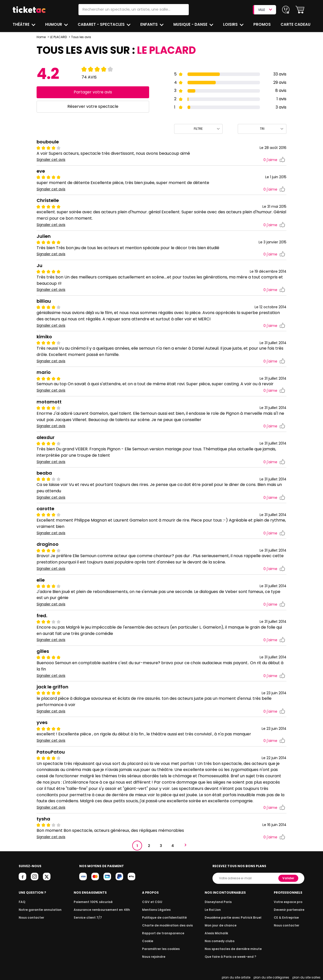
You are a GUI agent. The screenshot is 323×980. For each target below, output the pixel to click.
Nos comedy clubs (221, 941)
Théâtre (21, 24)
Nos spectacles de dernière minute (233, 949)
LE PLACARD (59, 37)
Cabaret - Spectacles (102, 24)
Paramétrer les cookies (161, 949)
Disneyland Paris (219, 902)
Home (41, 37)
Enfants (149, 24)
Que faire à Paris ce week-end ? (231, 957)
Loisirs (231, 24)
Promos (263, 24)
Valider (289, 878)
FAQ (22, 902)
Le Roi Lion (214, 910)
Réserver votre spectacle (93, 106)
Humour (54, 24)
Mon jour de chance (222, 925)
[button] (300, 10)
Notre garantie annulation (39, 910)
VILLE (265, 10)
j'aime (274, 160)
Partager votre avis (93, 92)
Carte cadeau (296, 24)
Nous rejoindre (155, 957)
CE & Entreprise (287, 918)
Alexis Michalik (218, 933)
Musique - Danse (191, 24)
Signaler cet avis (51, 160)
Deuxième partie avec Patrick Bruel (233, 918)
